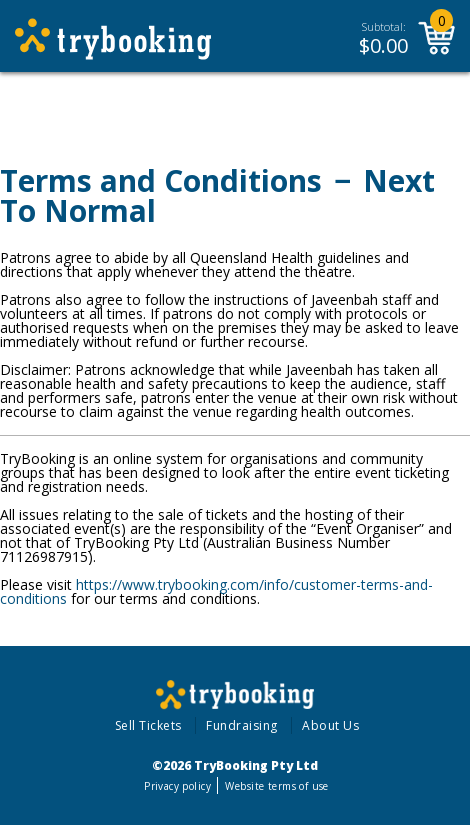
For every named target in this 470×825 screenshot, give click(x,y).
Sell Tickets (148, 725)
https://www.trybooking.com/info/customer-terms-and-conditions (216, 591)
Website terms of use (276, 786)
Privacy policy (177, 786)
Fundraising (242, 725)
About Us (330, 725)
